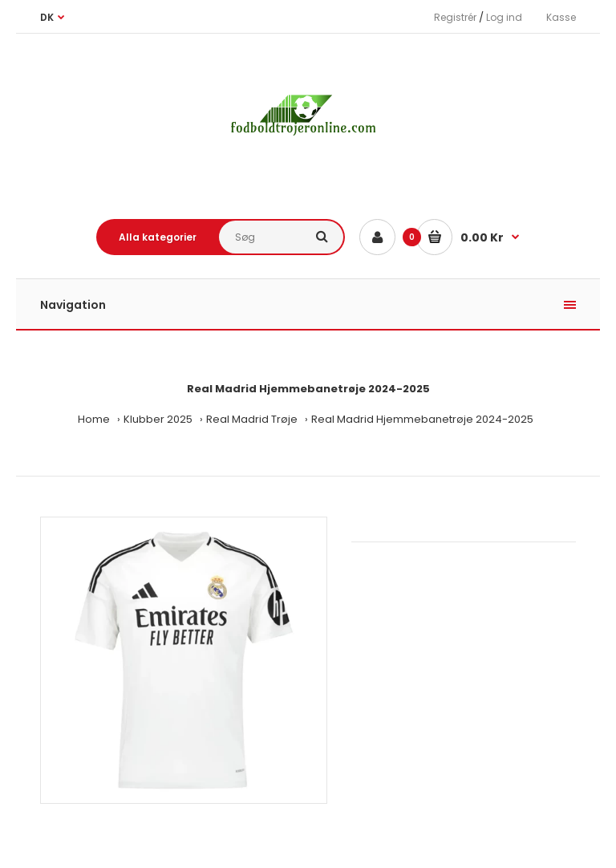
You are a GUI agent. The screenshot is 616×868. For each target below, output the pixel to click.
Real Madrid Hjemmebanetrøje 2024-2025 (422, 419)
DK (47, 17)
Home (94, 419)
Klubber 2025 (158, 419)
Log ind (504, 17)
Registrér (455, 17)
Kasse (561, 17)
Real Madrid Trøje (252, 419)
